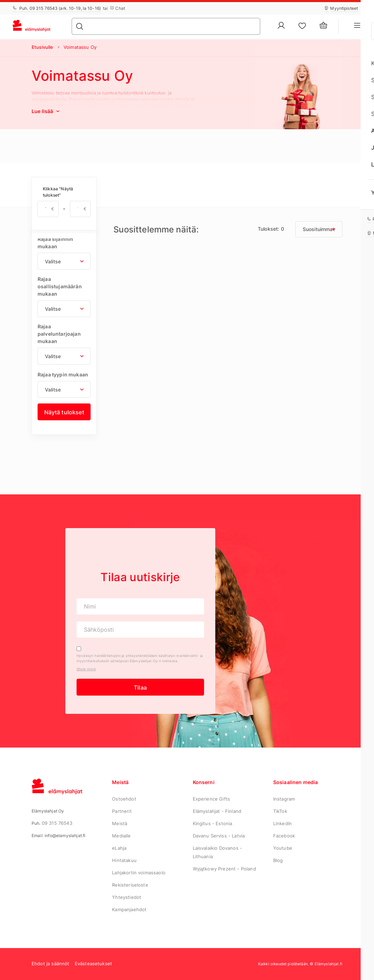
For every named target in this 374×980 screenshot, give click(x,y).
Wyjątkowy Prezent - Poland (224, 869)
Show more (86, 669)
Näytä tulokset (64, 412)
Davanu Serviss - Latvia (219, 836)
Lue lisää (46, 111)
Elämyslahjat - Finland (217, 811)
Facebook (284, 836)
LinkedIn (283, 823)
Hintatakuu (124, 860)
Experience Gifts (212, 799)
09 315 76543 (57, 823)
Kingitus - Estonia (213, 823)
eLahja (119, 848)
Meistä (120, 823)
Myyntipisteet (341, 8)
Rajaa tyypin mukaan (63, 374)
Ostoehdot (124, 799)
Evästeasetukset (93, 963)
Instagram (284, 799)
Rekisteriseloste (130, 885)
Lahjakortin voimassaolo (139, 873)
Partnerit (122, 811)
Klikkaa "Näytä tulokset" (58, 192)
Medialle (121, 836)
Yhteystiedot (127, 897)
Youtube (283, 848)
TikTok (280, 811)
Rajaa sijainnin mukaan (55, 243)
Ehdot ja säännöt (51, 963)
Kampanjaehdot (129, 909)
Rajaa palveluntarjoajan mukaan (59, 334)
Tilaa (140, 688)
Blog (278, 860)
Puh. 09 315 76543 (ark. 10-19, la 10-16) (57, 8)
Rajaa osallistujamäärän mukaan (60, 286)
